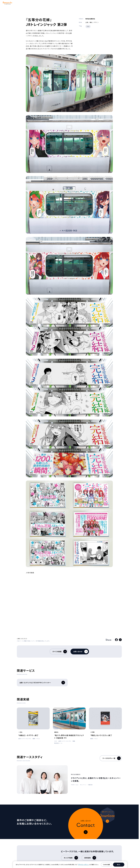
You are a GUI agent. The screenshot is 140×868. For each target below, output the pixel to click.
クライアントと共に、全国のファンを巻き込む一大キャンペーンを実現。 (96, 779)
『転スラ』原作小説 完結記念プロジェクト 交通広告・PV (69, 737)
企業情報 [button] (78, 4)
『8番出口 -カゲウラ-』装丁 (28, 735)
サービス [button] (29, 4)
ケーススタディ (64, 4)
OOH (88, 26)
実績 (51, 4)
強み (41, 4)
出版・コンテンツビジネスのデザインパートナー (42, 683)
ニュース (101, 4)
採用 (90, 4)
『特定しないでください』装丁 (101, 735)
